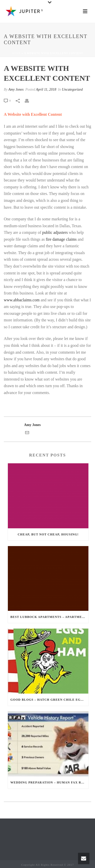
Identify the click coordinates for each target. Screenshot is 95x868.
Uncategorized (72, 89)
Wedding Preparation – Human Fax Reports (49, 782)
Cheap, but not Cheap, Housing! (48, 534)
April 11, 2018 (46, 89)
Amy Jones (16, 89)
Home (16, 53)
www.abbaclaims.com (22, 300)
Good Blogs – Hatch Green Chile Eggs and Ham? (49, 700)
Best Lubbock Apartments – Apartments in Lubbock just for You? (49, 617)
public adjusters (55, 232)
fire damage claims (61, 239)
